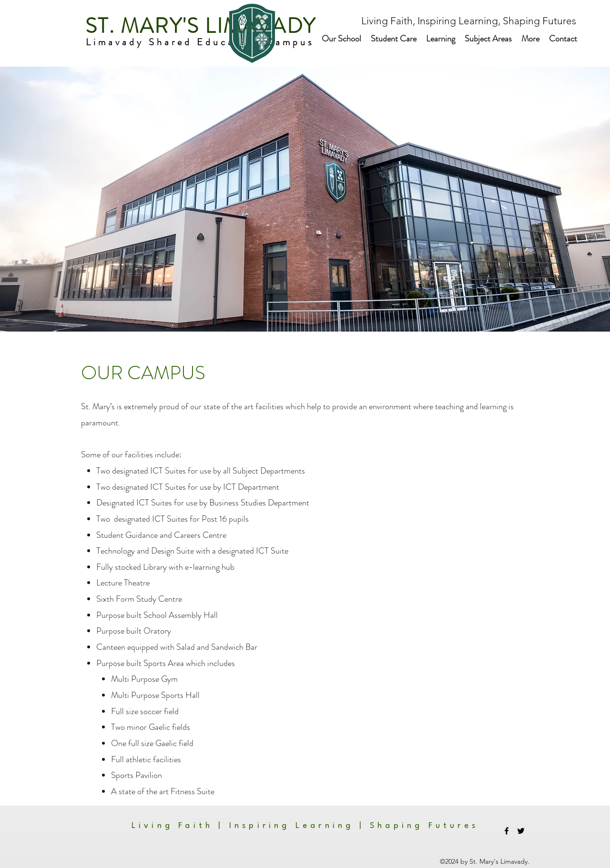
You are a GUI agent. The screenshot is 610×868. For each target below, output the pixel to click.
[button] (341, 39)
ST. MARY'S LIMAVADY (198, 26)
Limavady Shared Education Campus (202, 42)
